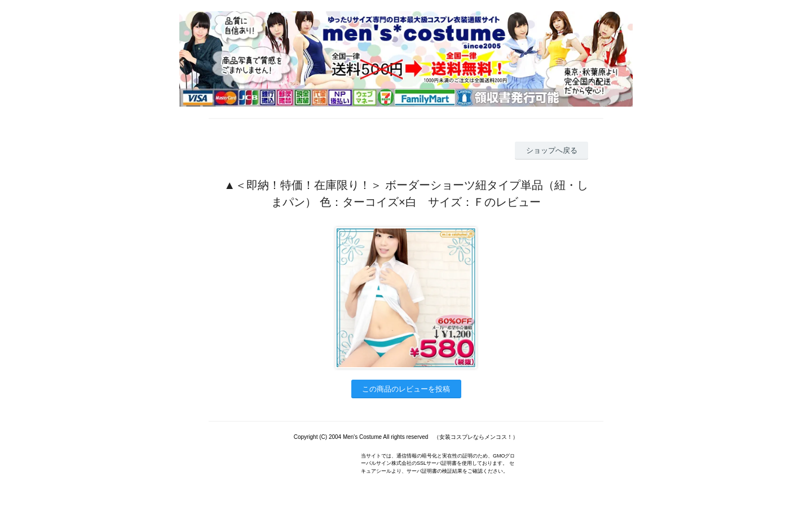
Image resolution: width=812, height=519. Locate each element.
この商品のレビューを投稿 (406, 389)
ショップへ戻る (552, 150)
